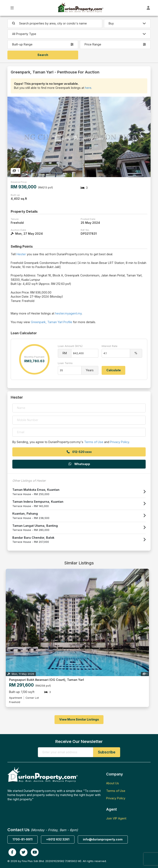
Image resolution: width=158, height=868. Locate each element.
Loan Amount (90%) (70, 346)
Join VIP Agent (116, 818)
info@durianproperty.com (103, 839)
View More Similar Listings (79, 719)
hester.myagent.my (68, 313)
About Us (113, 783)
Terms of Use (94, 442)
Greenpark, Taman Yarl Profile (52, 322)
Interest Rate (110, 346)
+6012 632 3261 (58, 839)
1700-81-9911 (23, 839)
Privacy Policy (120, 442)
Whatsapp (79, 464)
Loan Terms (65, 363)
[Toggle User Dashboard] (148, 8)
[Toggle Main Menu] (12, 8)
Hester (21, 254)
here (88, 88)
